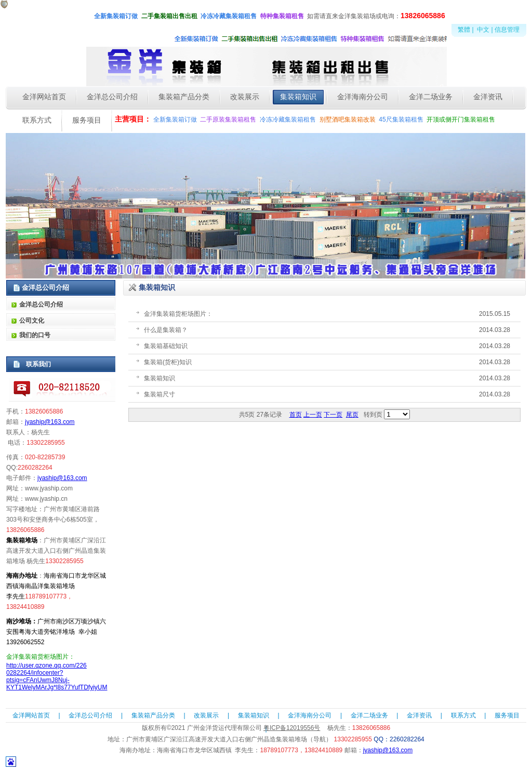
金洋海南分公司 (310, 715)
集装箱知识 (254, 715)
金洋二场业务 (369, 715)
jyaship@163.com (50, 422)
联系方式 (463, 715)
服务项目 (507, 715)
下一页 (333, 415)
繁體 (464, 30)
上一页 (313, 415)
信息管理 (507, 30)
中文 (483, 30)
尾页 (352, 415)
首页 (296, 415)
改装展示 (206, 715)
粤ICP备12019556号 (292, 728)
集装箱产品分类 (153, 715)
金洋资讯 (419, 715)
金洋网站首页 (31, 715)
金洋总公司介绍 (90, 715)
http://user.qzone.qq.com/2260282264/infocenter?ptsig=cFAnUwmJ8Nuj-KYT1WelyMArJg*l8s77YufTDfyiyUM (57, 676)
